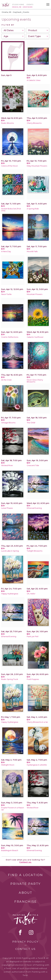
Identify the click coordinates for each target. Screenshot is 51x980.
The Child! (31, 423)
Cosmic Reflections (10, 337)
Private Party (26, 884)
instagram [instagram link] (31, 932)
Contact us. (25, 862)
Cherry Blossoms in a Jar (37, 722)
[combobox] (13, 30)
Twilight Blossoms (35, 551)
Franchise (26, 902)
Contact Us (26, 949)
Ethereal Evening (34, 508)
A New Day (6, 251)
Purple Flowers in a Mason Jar (13, 809)
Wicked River (7, 465)
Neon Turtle (6, 294)
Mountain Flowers (35, 294)
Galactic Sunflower (35, 337)
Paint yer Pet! (33, 636)
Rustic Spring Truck (10, 679)
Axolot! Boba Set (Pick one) (11, 210)
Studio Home (18, 5)
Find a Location (26, 875)
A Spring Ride (33, 209)
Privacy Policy (25, 942)
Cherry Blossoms (34, 123)
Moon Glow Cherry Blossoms (35, 381)
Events (30, 5)
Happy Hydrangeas (10, 594)
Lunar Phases (7, 508)
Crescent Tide (33, 465)
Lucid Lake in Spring (10, 551)
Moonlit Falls (32, 251)
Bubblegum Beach (10, 850)
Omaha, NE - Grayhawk (12, 12)
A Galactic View (34, 80)
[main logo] (6, 4)
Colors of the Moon (10, 166)
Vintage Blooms (8, 423)
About (26, 893)
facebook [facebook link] (20, 932)
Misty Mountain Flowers (37, 166)
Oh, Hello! (31, 594)
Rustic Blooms (7, 123)
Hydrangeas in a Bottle (37, 765)
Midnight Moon (8, 765)
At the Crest (6, 380)
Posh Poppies (33, 679)
